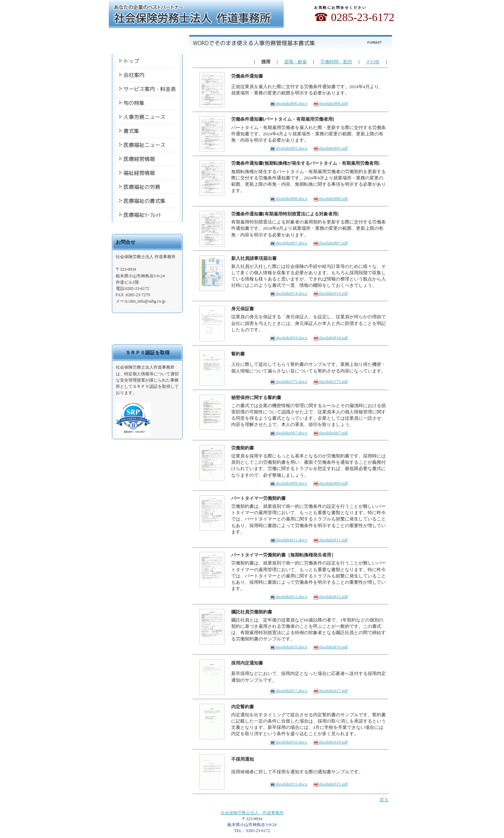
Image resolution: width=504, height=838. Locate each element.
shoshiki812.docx (288, 596)
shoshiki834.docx (288, 338)
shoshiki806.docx (288, 103)
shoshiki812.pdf (330, 596)
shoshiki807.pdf (330, 243)
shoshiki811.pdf (330, 540)
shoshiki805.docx (288, 148)
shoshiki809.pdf (330, 483)
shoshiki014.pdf (330, 293)
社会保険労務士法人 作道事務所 (252, 813)
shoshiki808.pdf (330, 198)
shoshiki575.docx (288, 381)
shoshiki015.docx (288, 784)
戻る (384, 800)
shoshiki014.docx (288, 293)
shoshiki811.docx (289, 540)
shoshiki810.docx (288, 647)
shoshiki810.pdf (330, 647)
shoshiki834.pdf (330, 338)
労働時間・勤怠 (336, 62)
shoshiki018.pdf (330, 742)
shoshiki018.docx (288, 742)
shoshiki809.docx (288, 483)
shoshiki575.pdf (330, 381)
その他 (373, 62)
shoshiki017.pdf (330, 691)
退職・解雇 (295, 62)
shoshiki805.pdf (330, 148)
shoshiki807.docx (288, 243)
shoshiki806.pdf (330, 103)
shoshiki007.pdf (330, 433)
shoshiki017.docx (288, 691)
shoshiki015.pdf (330, 784)
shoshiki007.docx (288, 433)
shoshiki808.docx (288, 198)
